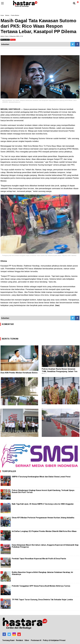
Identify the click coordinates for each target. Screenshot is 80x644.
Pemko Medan (15, 15)
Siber (27, 640)
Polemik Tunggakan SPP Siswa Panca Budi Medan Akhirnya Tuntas (41, 586)
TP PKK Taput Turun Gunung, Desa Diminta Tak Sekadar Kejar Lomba (42, 600)
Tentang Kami (8, 640)
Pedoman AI (36, 640)
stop (13, 40)
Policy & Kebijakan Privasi (54, 640)
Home (2, 15)
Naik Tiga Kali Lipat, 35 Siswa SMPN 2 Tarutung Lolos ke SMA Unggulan (43, 504)
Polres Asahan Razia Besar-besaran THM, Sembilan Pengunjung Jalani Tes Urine (60, 371)
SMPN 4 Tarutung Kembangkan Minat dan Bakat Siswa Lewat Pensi (41, 477)
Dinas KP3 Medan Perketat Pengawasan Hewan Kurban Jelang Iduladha (43, 518)
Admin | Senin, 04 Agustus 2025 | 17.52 (12, 36)
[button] (78, 1)
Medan (7, 15)
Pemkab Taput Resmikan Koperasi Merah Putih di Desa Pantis (39, 559)
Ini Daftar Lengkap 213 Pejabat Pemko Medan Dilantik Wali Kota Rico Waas (44, 531)
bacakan (5, 40)
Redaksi (19, 640)
